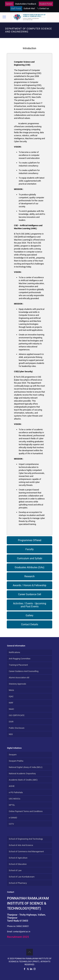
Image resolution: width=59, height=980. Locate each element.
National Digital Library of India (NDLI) (26, 767)
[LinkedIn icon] (31, 969)
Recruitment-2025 (18, 937)
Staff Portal (16, 8)
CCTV (11, 824)
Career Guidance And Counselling (24, 671)
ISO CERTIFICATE (17, 715)
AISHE (12, 786)
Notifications (14, 652)
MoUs (11, 690)
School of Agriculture (18, 858)
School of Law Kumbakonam (22, 877)
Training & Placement (18, 665)
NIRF (11, 703)
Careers (9, 4)
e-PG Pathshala (16, 792)
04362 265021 (23, 926)
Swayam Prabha (16, 761)
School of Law (15, 870)
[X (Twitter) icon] (28, 969)
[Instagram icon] (35, 969)
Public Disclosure (17, 728)
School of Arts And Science (21, 845)
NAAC (11, 709)
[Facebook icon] (25, 969)
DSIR (11, 722)
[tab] (29, 48)
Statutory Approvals (17, 684)
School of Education (18, 864)
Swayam (13, 755)
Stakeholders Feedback (26, 4)
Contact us (44, 8)
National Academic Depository (22, 773)
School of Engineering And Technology (26, 839)
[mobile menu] (4, 17)
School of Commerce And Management (26, 851)
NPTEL (12, 805)
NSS (11, 734)
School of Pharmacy (18, 883)
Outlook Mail (29, 8)
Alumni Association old (19, 678)
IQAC (11, 696)
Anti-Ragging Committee (20, 659)
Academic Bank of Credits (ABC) (23, 780)
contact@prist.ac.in (22, 932)
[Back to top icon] (30, 952)
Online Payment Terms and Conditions (26, 811)
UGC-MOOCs (15, 799)
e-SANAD (13, 818)
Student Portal (46, 4)
